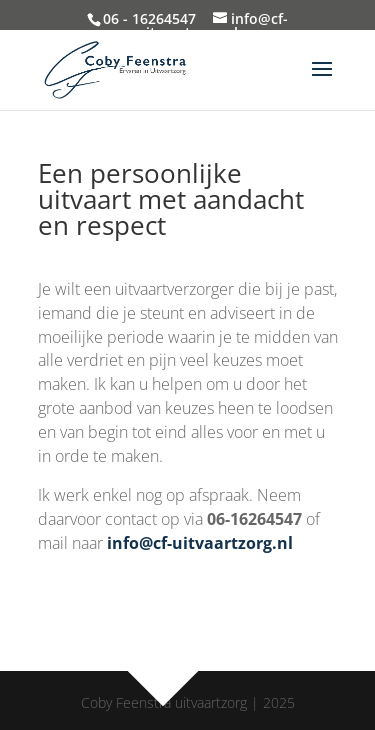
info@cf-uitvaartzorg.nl (200, 543)
